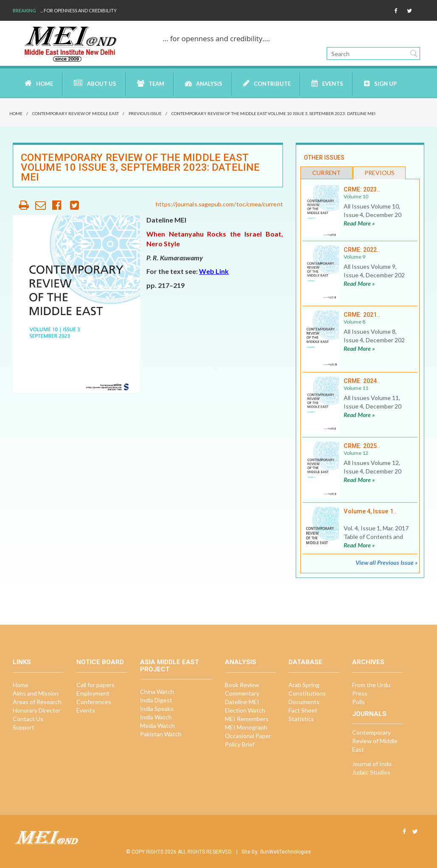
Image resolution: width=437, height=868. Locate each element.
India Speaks (157, 709)
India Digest (156, 700)
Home (39, 83)
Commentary (242, 693)
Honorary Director (37, 710)
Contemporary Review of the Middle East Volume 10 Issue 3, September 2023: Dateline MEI (273, 113)
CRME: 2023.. (362, 189)
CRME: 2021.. (362, 315)
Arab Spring (304, 685)
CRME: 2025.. (362, 446)
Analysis (204, 83)
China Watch (157, 692)
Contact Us (28, 719)
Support (24, 727)
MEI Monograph (246, 727)
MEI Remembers (247, 719)
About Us (95, 83)
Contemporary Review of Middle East (76, 113)
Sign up (380, 83)
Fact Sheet (303, 710)
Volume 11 (356, 388)
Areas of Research (37, 702)
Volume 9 (354, 257)
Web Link (214, 271)
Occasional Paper (248, 736)
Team (151, 83)
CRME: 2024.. (362, 381)
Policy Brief (240, 744)
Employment (93, 693)
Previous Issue (145, 113)
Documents (304, 702)
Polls (359, 702)
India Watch (156, 717)
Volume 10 (356, 196)
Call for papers (95, 685)
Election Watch (245, 710)
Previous (380, 173)
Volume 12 (356, 453)
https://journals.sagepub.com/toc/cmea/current (219, 204)
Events (327, 83)
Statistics (301, 719)
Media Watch (157, 726)
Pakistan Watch (161, 734)
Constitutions (307, 693)
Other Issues (324, 158)
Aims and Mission (36, 693)
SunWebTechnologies (286, 852)
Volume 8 (354, 322)
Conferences (94, 702)
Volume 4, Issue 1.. (370, 511)
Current (326, 173)
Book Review (242, 685)
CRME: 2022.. (362, 250)
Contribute (267, 83)
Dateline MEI (242, 702)
